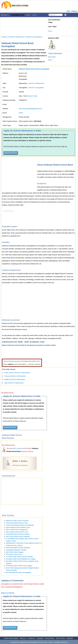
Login (68, 11)
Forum (28, 15)
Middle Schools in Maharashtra (15, 379)
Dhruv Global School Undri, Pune (17, 532)
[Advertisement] (38, 25)
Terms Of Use (60, 638)
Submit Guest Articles (11, 638)
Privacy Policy (50, 638)
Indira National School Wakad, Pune (18, 527)
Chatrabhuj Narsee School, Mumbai (18, 534)
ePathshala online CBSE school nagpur (19, 566)
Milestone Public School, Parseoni (17, 521)
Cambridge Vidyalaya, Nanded (16, 550)
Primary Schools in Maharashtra (15, 376)
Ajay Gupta (52, 57)
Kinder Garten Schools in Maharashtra (17, 373)
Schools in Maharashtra (16, 37)
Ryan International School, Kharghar (18, 548)
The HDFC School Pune (14, 554)
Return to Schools (8, 593)
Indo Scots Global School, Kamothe (18, 536)
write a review (17, 448)
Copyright (40, 638)
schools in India (32, 96)
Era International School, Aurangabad (18, 572)
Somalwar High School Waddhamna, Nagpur (21, 559)
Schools (4, 37)
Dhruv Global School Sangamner (17, 530)
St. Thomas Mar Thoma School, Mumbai (19, 557)
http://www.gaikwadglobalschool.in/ (30, 109)
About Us (23, 638)
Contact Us (31, 638)
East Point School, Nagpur (15, 552)
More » (35, 15)
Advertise (70, 638)
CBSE (21, 113)
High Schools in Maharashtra (14, 383)
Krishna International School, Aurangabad (20, 525)
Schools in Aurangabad (33, 37)
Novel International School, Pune (17, 523)
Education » (5, 15)
